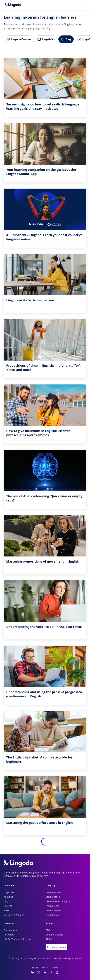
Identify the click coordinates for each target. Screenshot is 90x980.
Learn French (53, 906)
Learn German (53, 893)
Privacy (45, 968)
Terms (55, 968)
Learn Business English (58, 902)
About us (8, 897)
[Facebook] (51, 973)
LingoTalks (46, 39)
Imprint (35, 968)
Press (7, 911)
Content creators (54, 935)
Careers (8, 906)
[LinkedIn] (33, 973)
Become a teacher (57, 947)
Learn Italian (52, 915)
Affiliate (50, 939)
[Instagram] (57, 973)
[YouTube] (45, 973)
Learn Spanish (53, 911)
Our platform (11, 930)
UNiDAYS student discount (18, 939)
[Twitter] (39, 973)
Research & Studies (14, 915)
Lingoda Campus (19, 39)
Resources (9, 935)
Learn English (53, 897)
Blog (66, 39)
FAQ (48, 930)
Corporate (9, 893)
